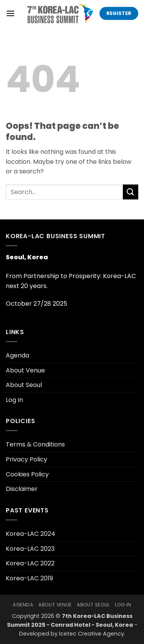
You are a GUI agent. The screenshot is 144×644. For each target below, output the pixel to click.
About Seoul (24, 385)
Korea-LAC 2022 (30, 563)
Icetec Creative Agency (92, 634)
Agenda (17, 355)
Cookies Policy (27, 474)
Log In (14, 400)
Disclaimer (22, 489)
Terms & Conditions (35, 444)
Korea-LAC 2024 (31, 534)
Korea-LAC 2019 (29, 578)
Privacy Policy (26, 459)
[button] (10, 13)
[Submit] (131, 192)
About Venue (25, 370)
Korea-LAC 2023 (30, 549)
